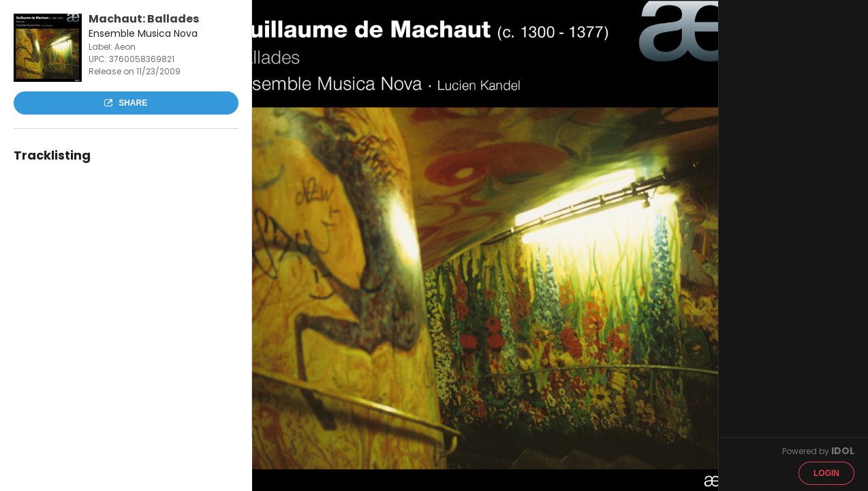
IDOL (843, 451)
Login (826, 473)
